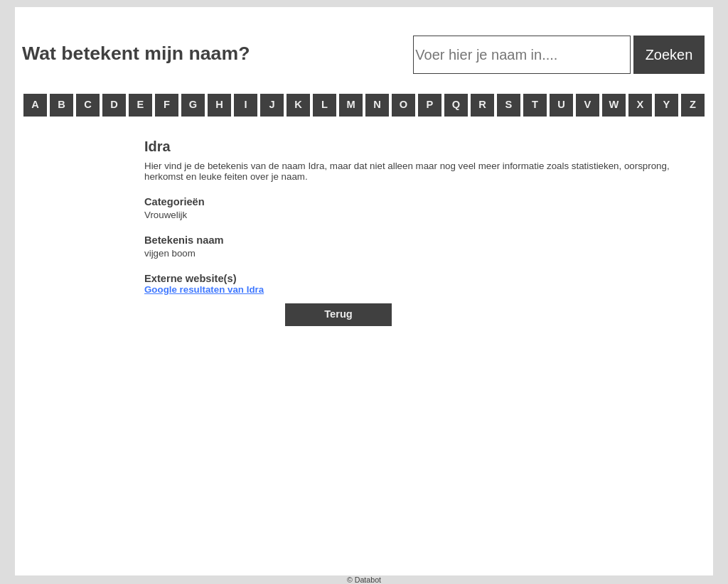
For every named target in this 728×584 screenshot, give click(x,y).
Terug (338, 314)
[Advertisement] (79, 355)
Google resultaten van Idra (204, 290)
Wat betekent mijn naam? (136, 53)
